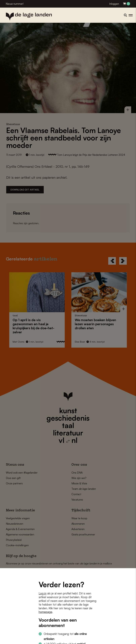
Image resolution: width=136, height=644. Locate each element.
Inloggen (114, 4)
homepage (45, 612)
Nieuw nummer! (15, 4)
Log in (43, 593)
